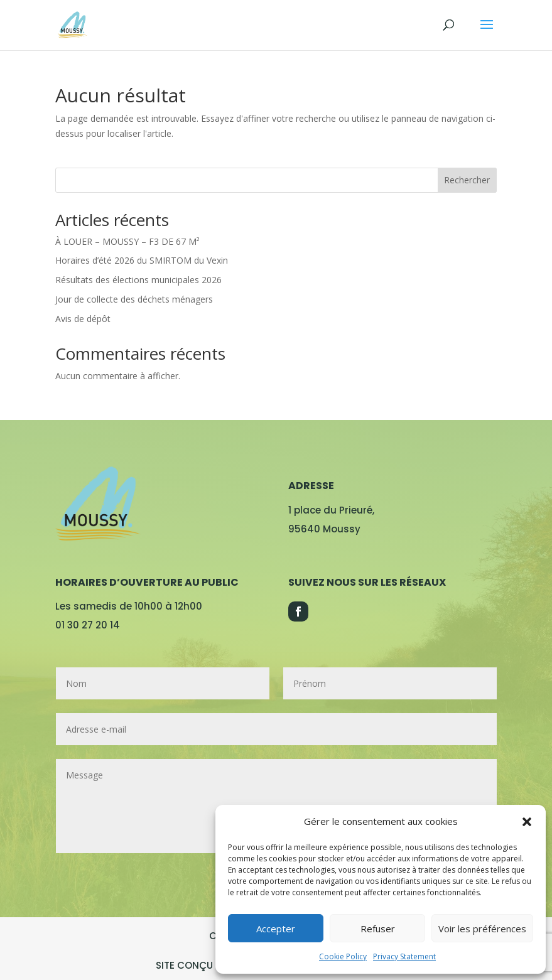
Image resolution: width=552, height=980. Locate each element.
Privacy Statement (404, 956)
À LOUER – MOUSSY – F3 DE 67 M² (127, 241)
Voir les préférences (482, 929)
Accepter (276, 929)
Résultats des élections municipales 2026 (138, 280)
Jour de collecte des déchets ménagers (134, 299)
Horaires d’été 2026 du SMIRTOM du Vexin (142, 260)
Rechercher (467, 180)
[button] (527, 822)
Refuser (378, 929)
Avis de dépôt (83, 319)
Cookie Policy (343, 956)
